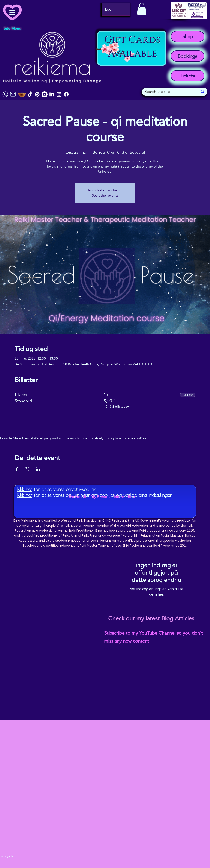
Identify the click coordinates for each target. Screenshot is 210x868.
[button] (142, 9)
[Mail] (13, 94)
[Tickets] (188, 76)
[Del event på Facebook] (17, 469)
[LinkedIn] (52, 94)
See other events (105, 195)
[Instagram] (59, 94)
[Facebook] (66, 94)
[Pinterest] (37, 94)
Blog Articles (178, 618)
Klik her (25, 489)
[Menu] (15, 12)
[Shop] (188, 36)
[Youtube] (45, 94)
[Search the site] (168, 92)
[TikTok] (30, 94)
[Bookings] (188, 56)
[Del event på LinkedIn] (38, 469)
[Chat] (5, 94)
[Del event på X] (27, 469)
